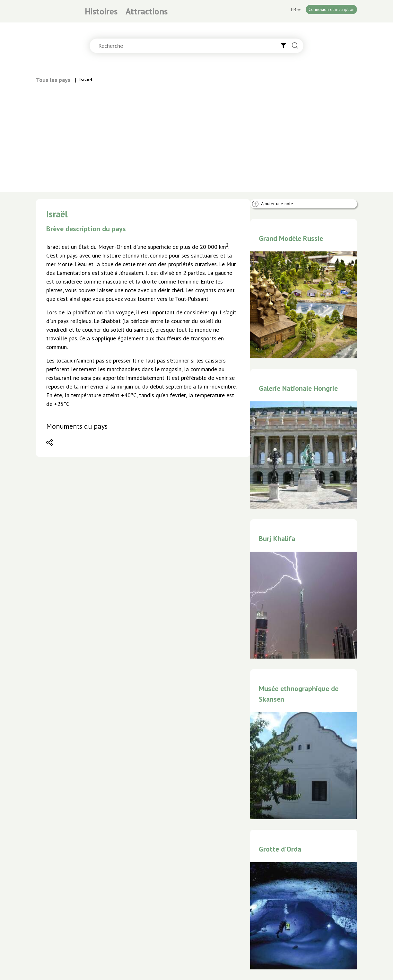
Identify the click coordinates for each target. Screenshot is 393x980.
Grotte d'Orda (280, 849)
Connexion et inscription (332, 9)
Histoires (101, 11)
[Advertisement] (197, 132)
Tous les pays (53, 80)
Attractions (147, 11)
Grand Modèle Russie (291, 238)
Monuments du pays (77, 426)
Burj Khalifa (277, 538)
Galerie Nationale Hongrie (298, 388)
